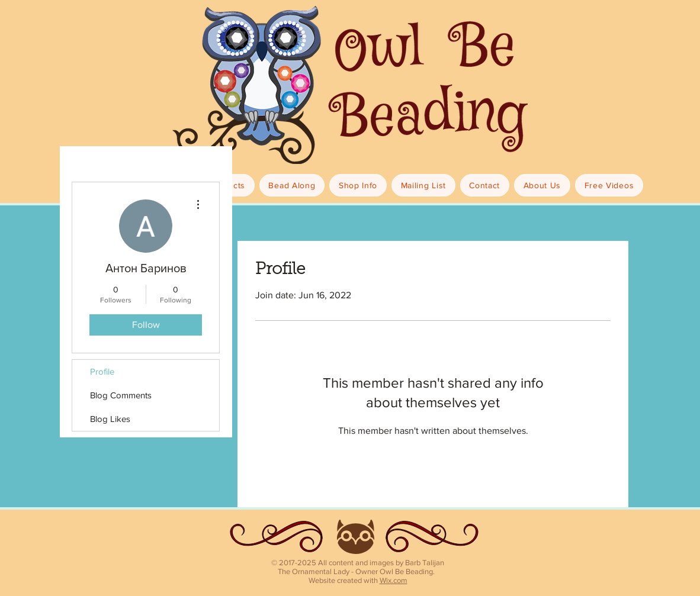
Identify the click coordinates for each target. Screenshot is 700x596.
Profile (102, 371)
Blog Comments (121, 395)
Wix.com (394, 580)
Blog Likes (110, 419)
